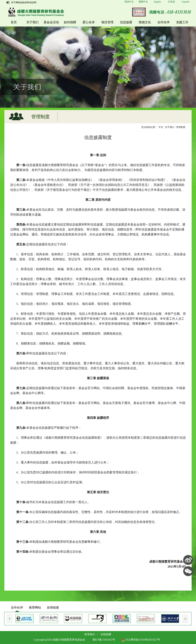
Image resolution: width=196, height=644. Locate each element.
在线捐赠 (106, 634)
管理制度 (181, 127)
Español (186, 2)
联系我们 (90, 634)
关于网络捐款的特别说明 (24, 2)
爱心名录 (89, 22)
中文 (161, 127)
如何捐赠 (70, 22)
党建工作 (182, 22)
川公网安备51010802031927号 (141, 640)
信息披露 (126, 22)
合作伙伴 (164, 22)
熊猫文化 (145, 22)
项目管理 (107, 22)
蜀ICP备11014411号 (104, 640)
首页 (14, 22)
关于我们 (32, 22)
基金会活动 (51, 22)
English (157, 2)
